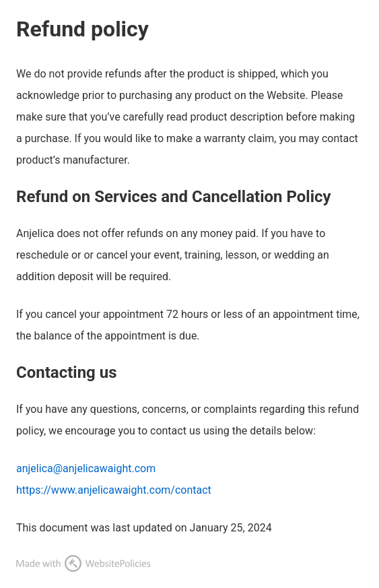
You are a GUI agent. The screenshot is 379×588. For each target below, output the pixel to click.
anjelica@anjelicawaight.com (86, 468)
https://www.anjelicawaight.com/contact (114, 490)
